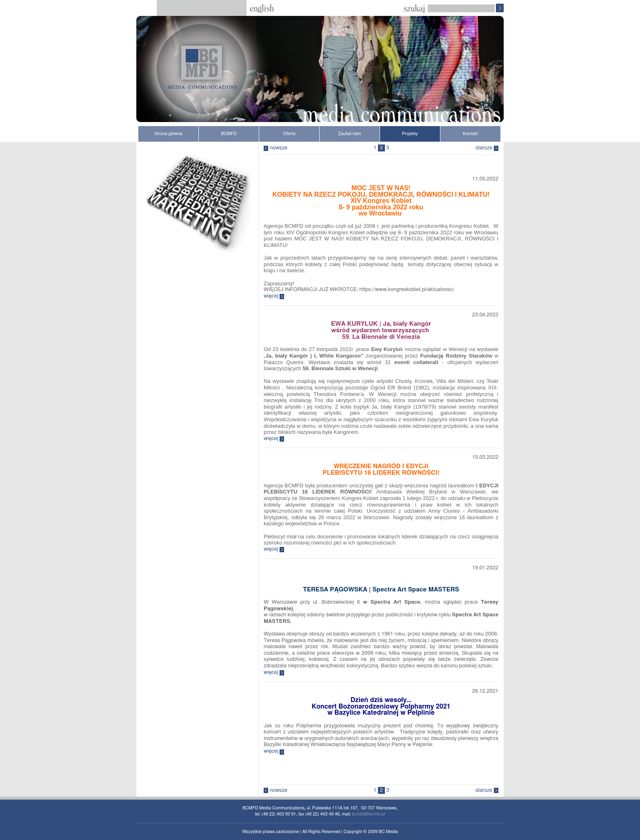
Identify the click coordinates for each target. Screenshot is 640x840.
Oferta (289, 134)
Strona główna (168, 134)
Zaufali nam (349, 134)
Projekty (410, 134)
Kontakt (470, 134)
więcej (271, 296)
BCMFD (229, 134)
